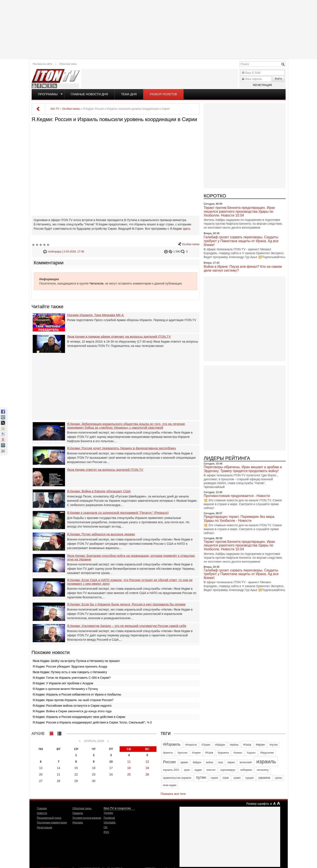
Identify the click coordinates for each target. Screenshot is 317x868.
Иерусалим (267, 753)
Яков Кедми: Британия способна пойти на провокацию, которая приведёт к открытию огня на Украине (131, 558)
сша (226, 778)
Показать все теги (173, 794)
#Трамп (206, 745)
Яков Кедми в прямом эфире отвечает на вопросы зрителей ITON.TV (119, 337)
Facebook (39, 86)
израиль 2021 (171, 770)
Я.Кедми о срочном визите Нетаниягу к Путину (65, 689)
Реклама (78, 823)
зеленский (245, 762)
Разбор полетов (163, 94)
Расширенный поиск (49, 818)
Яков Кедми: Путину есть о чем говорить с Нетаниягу (70, 672)
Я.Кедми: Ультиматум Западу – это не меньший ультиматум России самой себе (127, 626)
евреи (231, 762)
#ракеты (168, 753)
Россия (169, 762)
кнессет (211, 770)
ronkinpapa (54, 252)
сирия (214, 778)
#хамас (238, 753)
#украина (223, 753)
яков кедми (170, 785)
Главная (42, 808)
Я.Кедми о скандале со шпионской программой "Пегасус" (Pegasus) (118, 513)
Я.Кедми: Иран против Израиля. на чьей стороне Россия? (73, 700)
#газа (247, 744)
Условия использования (87, 818)
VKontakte (44, 86)
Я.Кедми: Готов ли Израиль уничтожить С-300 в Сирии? (72, 678)
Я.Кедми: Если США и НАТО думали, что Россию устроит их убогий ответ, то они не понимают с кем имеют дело (130, 582)
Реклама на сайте (43, 64)
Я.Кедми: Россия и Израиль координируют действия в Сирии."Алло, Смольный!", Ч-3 (92, 722)
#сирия (196, 753)
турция (249, 778)
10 (111, 762)
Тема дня (129, 94)
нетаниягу (263, 770)
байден (197, 762)
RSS (55, 86)
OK (49, 86)
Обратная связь (68, 64)
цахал (279, 778)
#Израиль (172, 744)
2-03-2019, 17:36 (74, 252)
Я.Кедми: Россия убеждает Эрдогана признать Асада (70, 666)
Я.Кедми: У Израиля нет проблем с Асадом (63, 683)
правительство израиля (177, 778)
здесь (187, 229)
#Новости (191, 745)
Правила (78, 813)
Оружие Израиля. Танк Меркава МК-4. (96, 315)
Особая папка (191, 244)
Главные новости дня (89, 94)
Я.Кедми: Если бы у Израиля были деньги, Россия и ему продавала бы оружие (126, 604)
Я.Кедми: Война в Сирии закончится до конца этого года (72, 711)
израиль (266, 761)
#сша (209, 752)
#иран (260, 744)
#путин (274, 745)
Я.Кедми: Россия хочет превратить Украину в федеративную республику (122, 448)
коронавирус (228, 770)
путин (201, 777)
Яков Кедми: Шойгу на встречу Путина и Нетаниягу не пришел (76, 661)
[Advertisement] (159, 29)
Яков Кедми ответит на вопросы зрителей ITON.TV (105, 470)
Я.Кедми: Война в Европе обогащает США (99, 491)
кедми (198, 770)
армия (184, 762)
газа (220, 762)
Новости (42, 813)
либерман (246, 770)
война (210, 762)
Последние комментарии (52, 823)
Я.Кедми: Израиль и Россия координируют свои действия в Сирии (79, 717)
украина (264, 778)
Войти (278, 79)
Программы (48, 94)
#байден (220, 745)
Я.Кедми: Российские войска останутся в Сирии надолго (72, 706)
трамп (237, 778)
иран (187, 770)
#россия (182, 753)
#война (234, 745)
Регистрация (262, 85)
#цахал (251, 753)
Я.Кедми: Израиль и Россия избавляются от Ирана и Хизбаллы (77, 694)
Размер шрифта (258, 804)
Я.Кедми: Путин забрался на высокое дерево (101, 534)
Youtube (34, 86)
